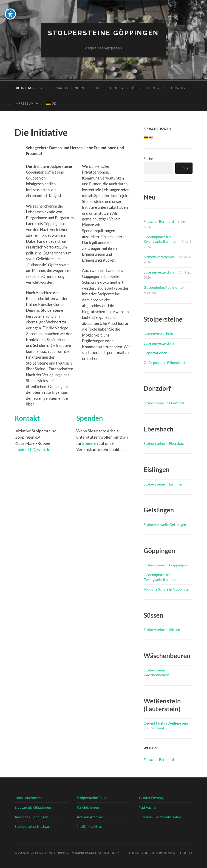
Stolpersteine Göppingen (103, 33)
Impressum (24, 103)
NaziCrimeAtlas (89, 826)
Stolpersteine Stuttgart (33, 826)
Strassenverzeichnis (159, 272)
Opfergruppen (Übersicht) (164, 362)
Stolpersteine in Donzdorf (164, 403)
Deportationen (155, 353)
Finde (184, 168)
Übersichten (144, 88)
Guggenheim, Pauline (160, 287)
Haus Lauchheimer (29, 798)
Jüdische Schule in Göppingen (167, 589)
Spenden (90, 418)
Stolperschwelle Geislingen (165, 524)
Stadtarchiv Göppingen (33, 807)
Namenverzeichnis (158, 333)
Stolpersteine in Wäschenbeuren (156, 672)
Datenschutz (107, 853)
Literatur (177, 88)
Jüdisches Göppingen (31, 817)
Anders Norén (163, 853)
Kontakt (27, 418)
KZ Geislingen (88, 807)
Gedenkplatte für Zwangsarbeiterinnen (161, 239)
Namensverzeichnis (159, 257)
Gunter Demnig (151, 798)
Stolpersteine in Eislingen (163, 484)
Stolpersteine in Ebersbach (165, 443)
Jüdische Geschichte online (160, 817)
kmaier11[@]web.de (32, 449)
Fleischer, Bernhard (159, 221)
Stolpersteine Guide (92, 798)
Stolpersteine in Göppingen (165, 565)
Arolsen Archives (90, 817)
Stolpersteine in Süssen (162, 630)
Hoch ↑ (186, 853)
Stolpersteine (106, 88)
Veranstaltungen (68, 88)
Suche (148, 158)
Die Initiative (27, 88)
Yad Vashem (149, 807)
